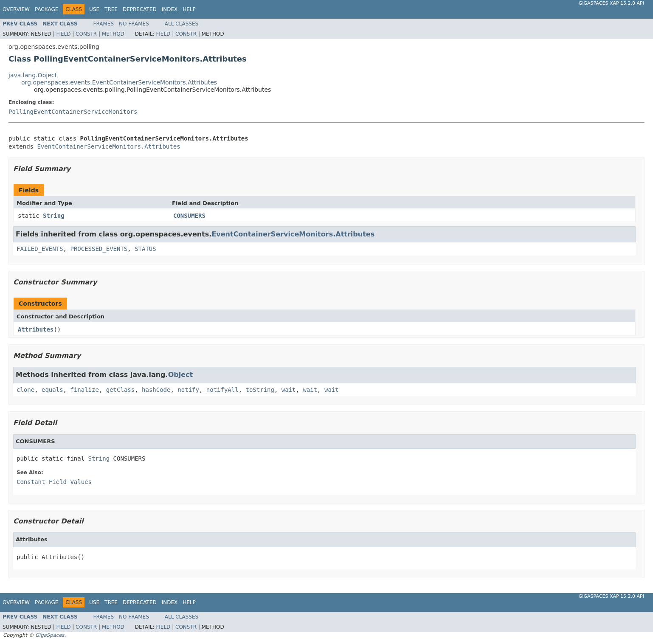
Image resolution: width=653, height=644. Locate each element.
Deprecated (140, 9)
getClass (120, 390)
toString (260, 390)
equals (52, 390)
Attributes (36, 329)
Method (113, 34)
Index (170, 9)
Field (63, 34)
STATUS (145, 249)
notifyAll (222, 390)
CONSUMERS (189, 216)
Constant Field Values (54, 482)
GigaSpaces (50, 635)
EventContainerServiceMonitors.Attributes (108, 146)
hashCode (156, 390)
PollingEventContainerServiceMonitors (73, 112)
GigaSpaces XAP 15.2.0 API (611, 3)
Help (189, 9)
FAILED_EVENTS (40, 249)
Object (181, 375)
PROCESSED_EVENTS (99, 249)
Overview (16, 9)
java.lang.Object (33, 75)
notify (188, 390)
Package (46, 9)
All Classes (182, 24)
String (54, 216)
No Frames (134, 24)
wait (289, 390)
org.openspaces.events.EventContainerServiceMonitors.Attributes (119, 82)
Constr (86, 34)
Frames (104, 24)
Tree (111, 9)
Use (94, 9)
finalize (84, 390)
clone (25, 390)
